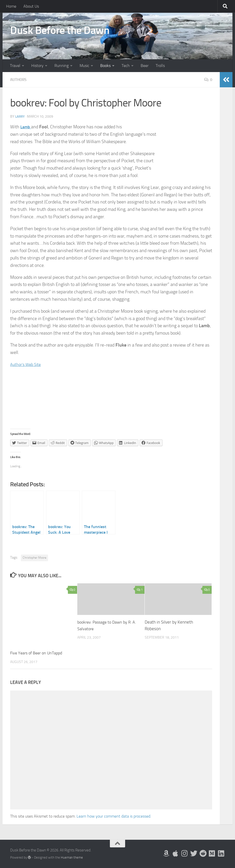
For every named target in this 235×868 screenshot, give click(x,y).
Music (84, 66)
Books (105, 66)
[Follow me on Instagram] (185, 853)
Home (11, 6)
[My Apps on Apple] (175, 853)
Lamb (26, 127)
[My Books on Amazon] (166, 853)
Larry (20, 116)
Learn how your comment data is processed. (114, 816)
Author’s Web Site (27, 364)
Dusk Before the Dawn (60, 30)
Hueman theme (72, 857)
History (37, 66)
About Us (31, 6)
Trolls (160, 66)
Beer (145, 66)
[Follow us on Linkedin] (221, 853)
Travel (15, 66)
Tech (126, 66)
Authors (19, 80)
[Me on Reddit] (203, 853)
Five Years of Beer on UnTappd (38, 653)
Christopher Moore (34, 558)
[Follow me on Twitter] (194, 853)
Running (62, 66)
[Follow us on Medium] (212, 853)
